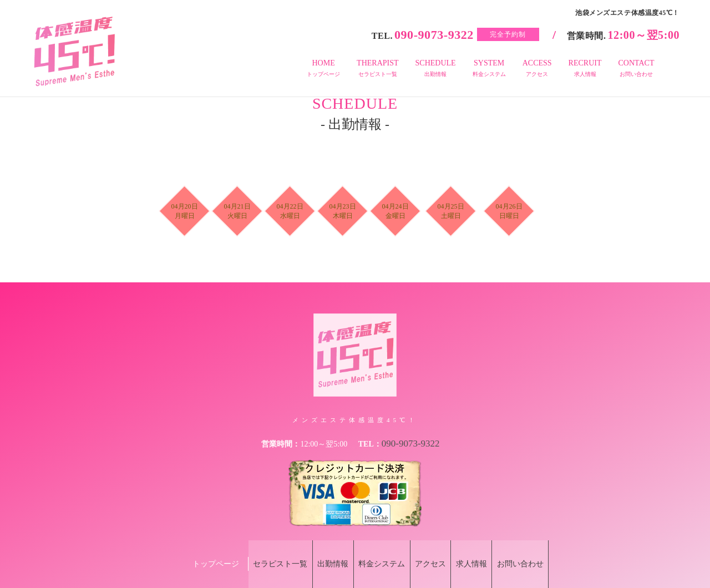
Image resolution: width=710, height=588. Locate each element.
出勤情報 (321, 547)
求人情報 (484, 547)
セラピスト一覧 (260, 547)
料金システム (378, 547)
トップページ (191, 547)
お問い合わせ (541, 547)
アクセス (435, 547)
